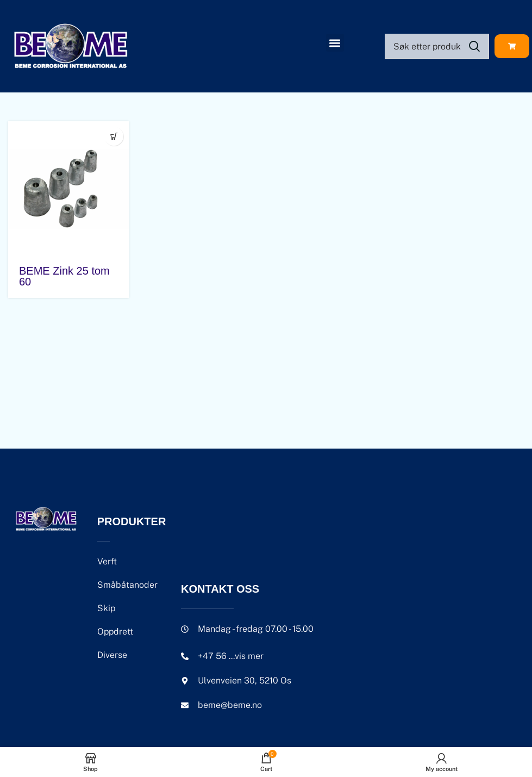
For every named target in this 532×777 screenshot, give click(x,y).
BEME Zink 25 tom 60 (64, 276)
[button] (335, 43)
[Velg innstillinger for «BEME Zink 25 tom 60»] (114, 136)
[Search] (437, 46)
